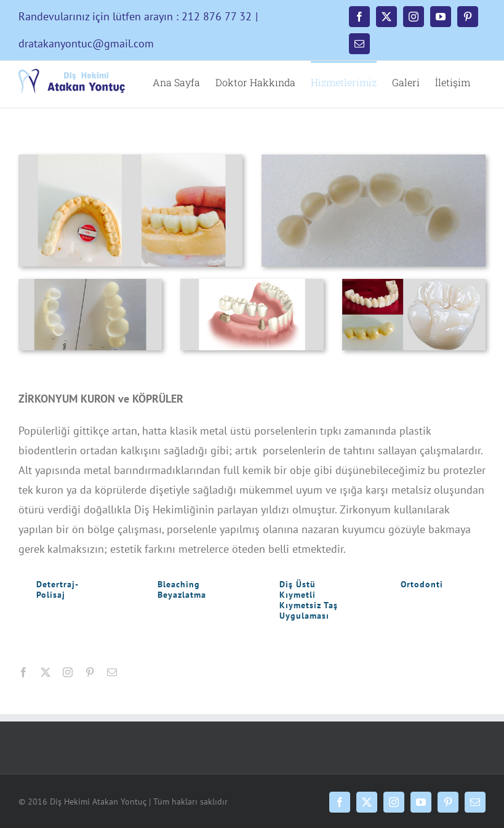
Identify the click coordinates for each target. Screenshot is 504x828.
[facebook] (23, 672)
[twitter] (46, 672)
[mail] (112, 672)
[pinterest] (90, 672)
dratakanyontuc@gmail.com (86, 43)
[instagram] (68, 672)
